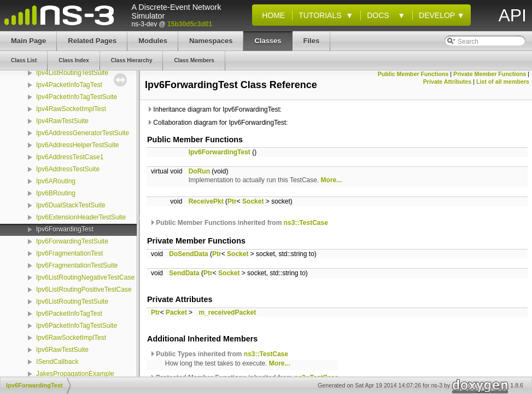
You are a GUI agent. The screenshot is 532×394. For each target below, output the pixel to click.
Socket (253, 201)
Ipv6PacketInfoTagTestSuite (77, 326)
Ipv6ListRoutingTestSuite (72, 302)
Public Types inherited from (219, 354)
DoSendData (188, 254)
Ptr (232, 201)
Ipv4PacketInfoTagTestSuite (77, 97)
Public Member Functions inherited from (239, 223)
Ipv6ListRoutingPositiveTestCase (84, 289)
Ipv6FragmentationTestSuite (77, 265)
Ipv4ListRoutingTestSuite (72, 73)
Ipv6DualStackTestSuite (71, 205)
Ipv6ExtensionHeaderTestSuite (81, 217)
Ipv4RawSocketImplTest (71, 109)
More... (332, 180)
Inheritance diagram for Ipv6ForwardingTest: (214, 109)
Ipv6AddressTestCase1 (70, 157)
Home (271, 15)
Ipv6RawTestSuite (62, 350)
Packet (176, 312)
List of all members (503, 82)
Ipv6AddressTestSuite (68, 169)
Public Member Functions (413, 74)
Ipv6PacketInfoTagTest (69, 314)
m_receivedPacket (227, 312)
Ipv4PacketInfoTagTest (69, 85)
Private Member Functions (490, 74)
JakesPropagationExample (75, 374)
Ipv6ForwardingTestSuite (72, 241)
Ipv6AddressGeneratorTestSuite (83, 133)
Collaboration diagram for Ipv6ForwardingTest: (217, 123)
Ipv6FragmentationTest (69, 253)
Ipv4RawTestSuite (62, 121)
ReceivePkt (206, 201)
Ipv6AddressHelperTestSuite (77, 145)
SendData (184, 273)
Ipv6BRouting (56, 193)
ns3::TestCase (306, 223)
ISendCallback (57, 362)
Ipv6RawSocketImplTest (71, 338)
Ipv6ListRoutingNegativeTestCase (85, 277)
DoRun (199, 171)
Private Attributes (447, 82)
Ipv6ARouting (56, 181)
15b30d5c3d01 (190, 24)
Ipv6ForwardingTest (65, 229)
